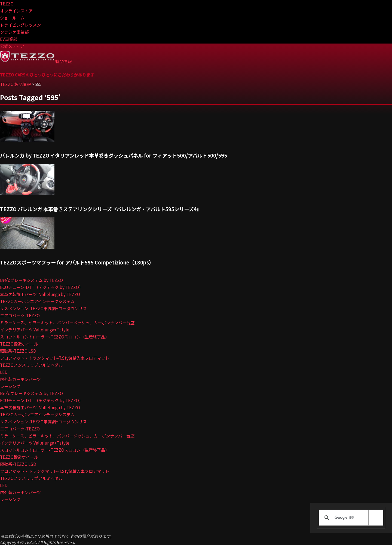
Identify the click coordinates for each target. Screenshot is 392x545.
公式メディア (12, 46)
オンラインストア (16, 11)
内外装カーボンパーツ (20, 379)
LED (4, 372)
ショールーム (12, 18)
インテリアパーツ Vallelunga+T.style (35, 330)
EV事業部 (9, 39)
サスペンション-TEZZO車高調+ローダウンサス (43, 308)
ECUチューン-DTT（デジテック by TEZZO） (42, 287)
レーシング (10, 386)
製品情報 (63, 61)
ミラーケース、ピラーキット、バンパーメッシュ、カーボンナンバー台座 (67, 322)
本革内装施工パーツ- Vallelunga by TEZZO (40, 294)
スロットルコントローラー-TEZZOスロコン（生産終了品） (55, 337)
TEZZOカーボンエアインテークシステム (37, 301)
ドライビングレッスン (20, 25)
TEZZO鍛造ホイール (19, 344)
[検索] (350, 518)
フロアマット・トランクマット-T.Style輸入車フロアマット (55, 358)
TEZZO (7, 4)
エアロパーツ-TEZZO (20, 315)
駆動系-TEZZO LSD (18, 351)
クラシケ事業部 (14, 32)
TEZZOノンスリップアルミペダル (31, 365)
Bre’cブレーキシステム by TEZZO (31, 280)
